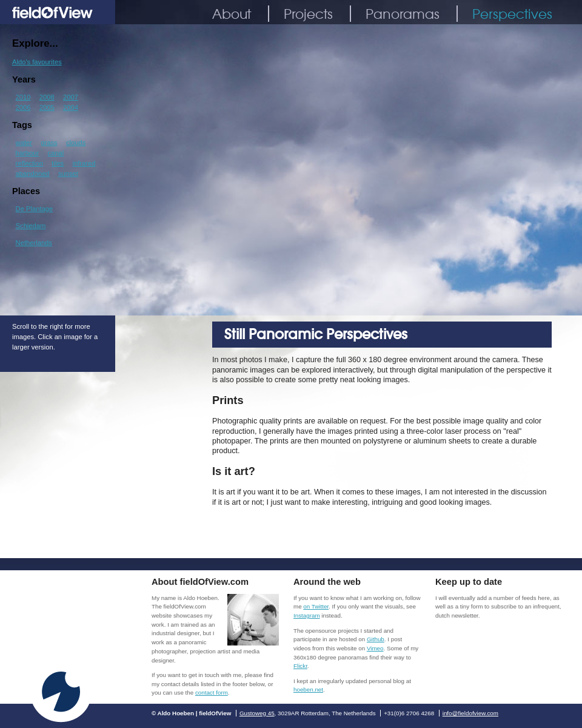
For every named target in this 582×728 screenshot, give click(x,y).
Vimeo (375, 648)
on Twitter (316, 606)
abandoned (33, 174)
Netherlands (34, 243)
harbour (28, 153)
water (24, 143)
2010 (23, 97)
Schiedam (31, 226)
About (232, 14)
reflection (29, 163)
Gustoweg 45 (257, 713)
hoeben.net (308, 689)
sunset (68, 174)
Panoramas (403, 14)
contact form (212, 693)
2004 (71, 107)
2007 (71, 97)
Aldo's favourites (37, 62)
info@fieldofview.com (470, 713)
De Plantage (35, 209)
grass (49, 143)
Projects (308, 14)
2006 (23, 107)
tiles (58, 163)
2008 (47, 97)
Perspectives (512, 14)
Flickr (300, 666)
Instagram (307, 615)
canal (55, 153)
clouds (76, 143)
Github (376, 639)
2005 (47, 107)
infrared (84, 163)
